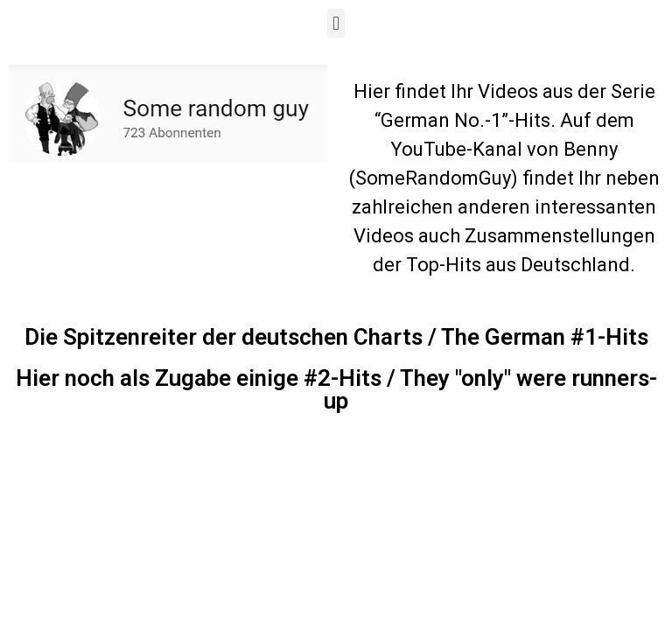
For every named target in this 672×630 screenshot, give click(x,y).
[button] (336, 23)
